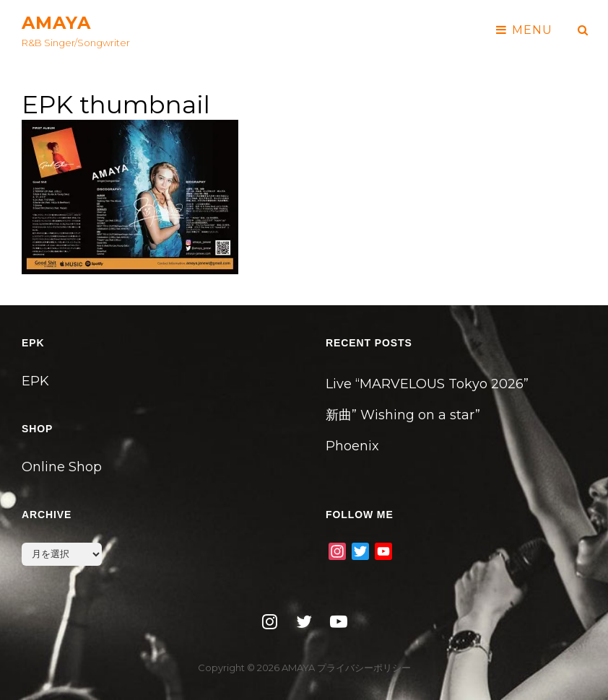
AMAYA (56, 23)
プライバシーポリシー (364, 668)
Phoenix (352, 446)
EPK (35, 381)
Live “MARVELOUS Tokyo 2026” (427, 384)
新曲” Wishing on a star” (403, 415)
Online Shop (62, 467)
